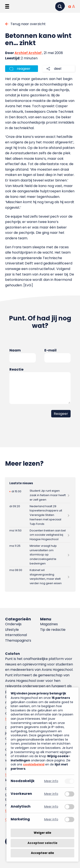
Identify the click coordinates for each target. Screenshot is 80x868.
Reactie (16, 369)
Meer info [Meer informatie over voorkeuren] (51, 794)
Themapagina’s (18, 640)
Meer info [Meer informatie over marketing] (51, 819)
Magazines (49, 624)
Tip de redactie (53, 630)
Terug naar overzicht (28, 24)
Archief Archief (28, 53)
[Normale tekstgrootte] (70, 6)
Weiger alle (42, 833)
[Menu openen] (7, 6)
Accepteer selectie (42, 843)
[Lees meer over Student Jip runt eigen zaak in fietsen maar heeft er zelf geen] (40, 495)
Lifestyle (12, 630)
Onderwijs (13, 624)
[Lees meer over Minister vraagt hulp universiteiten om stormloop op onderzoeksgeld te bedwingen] (40, 555)
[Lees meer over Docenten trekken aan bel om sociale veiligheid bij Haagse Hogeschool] (40, 535)
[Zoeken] (60, 6)
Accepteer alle (42, 853)
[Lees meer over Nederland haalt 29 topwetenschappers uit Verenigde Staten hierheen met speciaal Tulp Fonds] (40, 515)
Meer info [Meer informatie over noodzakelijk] (51, 781)
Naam (15, 350)
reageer (24, 69)
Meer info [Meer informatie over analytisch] (51, 807)
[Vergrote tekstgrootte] (73, 6)
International (16, 635)
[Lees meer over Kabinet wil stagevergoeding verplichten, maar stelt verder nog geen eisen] (40, 577)
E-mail (50, 350)
